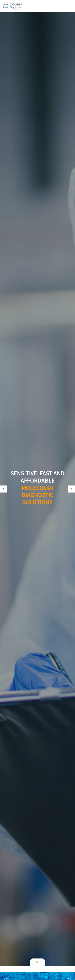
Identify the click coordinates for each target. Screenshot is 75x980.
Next (71, 489)
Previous (3, 489)
